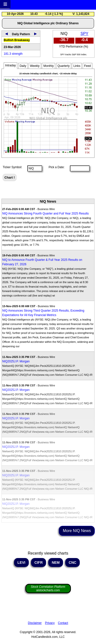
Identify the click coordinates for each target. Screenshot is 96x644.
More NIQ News (77, 531)
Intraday (10, 65)
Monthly (48, 66)
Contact (63, 623)
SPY (84, 34)
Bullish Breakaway (17, 40)
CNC (72, 563)
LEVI (21, 563)
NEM (56, 563)
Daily (23, 66)
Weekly (35, 66)
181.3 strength (13, 54)
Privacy (50, 623)
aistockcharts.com (48, 589)
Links (77, 66)
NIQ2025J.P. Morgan (16, 361)
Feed (88, 66)
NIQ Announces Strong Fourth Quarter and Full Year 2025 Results (46, 214)
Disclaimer (35, 623)
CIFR (39, 563)
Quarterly (64, 66)
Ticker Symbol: (12, 167)
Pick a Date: (55, 167)
